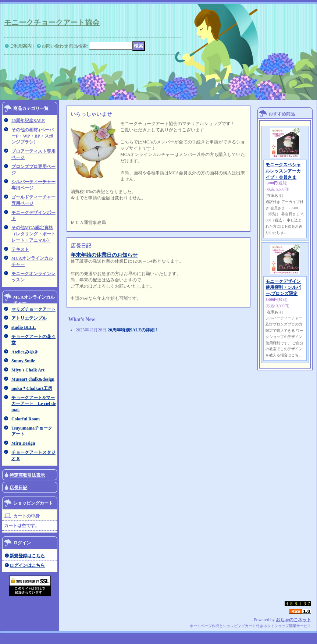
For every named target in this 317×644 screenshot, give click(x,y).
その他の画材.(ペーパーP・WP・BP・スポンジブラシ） (33, 136)
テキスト (20, 249)
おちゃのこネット (293, 620)
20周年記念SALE (28, 121)
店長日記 (18, 488)
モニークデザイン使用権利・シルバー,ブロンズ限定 (283, 288)
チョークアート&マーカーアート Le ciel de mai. (34, 404)
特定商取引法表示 (27, 475)
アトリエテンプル (29, 318)
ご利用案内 (21, 46)
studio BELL (24, 327)
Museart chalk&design (33, 379)
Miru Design (23, 443)
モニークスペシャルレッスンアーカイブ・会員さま (283, 171)
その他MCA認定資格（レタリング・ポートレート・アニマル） (33, 234)
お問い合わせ (55, 46)
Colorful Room (26, 419)
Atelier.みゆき (25, 352)
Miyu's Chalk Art (28, 370)
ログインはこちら (27, 565)
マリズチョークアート (33, 309)
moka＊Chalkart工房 (32, 388)
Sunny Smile (23, 361)
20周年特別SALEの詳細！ (133, 330)
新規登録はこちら (27, 556)
